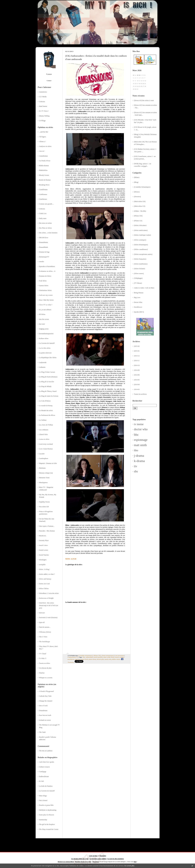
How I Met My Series (46, 300)
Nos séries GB (44, 507)
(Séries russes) (139, 273)
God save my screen (46, 295)
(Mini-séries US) (140, 206)
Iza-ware (42, 324)
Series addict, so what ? (47, 574)
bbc (136, 435)
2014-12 (137, 356)
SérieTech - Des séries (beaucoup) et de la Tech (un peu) (49, 605)
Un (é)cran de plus (45, 668)
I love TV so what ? (46, 305)
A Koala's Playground (46, 691)
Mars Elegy (43, 796)
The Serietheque (45, 642)
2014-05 (137, 380)
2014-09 (137, 370)
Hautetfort (103, 856)
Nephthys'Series (45, 502)
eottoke (42, 262)
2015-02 (137, 346)
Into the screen (44, 319)
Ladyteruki (43, 362)
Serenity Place (44, 540)
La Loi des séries (45, 348)
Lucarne (42, 454)
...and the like (44, 132)
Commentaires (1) (73, 657)
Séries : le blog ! (45, 569)
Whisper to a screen (46, 678)
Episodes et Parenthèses (47, 266)
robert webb (107, 657)
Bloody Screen (44, 175)
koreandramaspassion (46, 334)
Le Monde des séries (46, 411)
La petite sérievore (45, 353)
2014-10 (137, 365)
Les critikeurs (44, 430)
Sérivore (42, 613)
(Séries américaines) (141, 230)
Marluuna (42, 468)
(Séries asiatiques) (140, 240)
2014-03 (137, 389)
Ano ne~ (42, 151)
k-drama (139, 461)
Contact (49, 81)
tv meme (139, 424)
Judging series (44, 329)
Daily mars (43, 218)
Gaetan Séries (44, 286)
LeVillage (42, 121)
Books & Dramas (45, 180)
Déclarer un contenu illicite (66, 862)
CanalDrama (43, 190)
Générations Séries (45, 290)
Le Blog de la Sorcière (47, 382)
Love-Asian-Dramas (46, 449)
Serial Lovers (44, 550)
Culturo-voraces (44, 767)
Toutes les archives (140, 394)
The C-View (43, 637)
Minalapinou (43, 483)
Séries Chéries (44, 589)
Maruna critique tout (46, 473)
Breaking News (44, 185)
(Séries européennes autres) (143, 254)
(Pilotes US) (138, 221)
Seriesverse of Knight (46, 598)
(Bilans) (137, 177)
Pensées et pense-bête (46, 805)
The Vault (42, 732)
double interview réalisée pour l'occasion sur (95, 108)
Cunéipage (43, 772)
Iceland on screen (45, 720)
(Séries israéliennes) (141, 264)
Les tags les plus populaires (116, 859)
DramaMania (44, 242)
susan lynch (85, 659)
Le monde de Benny (46, 406)
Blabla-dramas (44, 166)
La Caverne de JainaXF (47, 343)
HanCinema (43, 106)
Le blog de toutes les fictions (49, 396)
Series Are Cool (44, 584)
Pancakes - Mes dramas (47, 531)
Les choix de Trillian (46, 425)
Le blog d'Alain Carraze (47, 372)
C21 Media (43, 97)
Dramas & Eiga (44, 252)
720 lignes (43, 137)
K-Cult (41, 781)
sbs (136, 471)
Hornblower (138, 307)
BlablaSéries (43, 170)
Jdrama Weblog (44, 116)
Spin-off (42, 622)
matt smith (140, 445)
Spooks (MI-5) (139, 312)
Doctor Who (138, 302)
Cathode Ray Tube (45, 696)
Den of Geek (43, 706)
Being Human (139, 293)
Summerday (43, 820)
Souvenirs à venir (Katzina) (48, 618)
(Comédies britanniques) (142, 187)
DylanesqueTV (44, 257)
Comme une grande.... (47, 204)
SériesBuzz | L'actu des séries (49, 593)
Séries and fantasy (45, 579)
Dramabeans (43, 711)
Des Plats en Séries (45, 228)
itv (136, 466)
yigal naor (78, 659)
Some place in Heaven (47, 815)
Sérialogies (43, 560)
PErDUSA (43, 536)
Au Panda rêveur (45, 161)
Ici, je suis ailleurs (45, 310)
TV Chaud (43, 654)
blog (135, 862)
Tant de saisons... (45, 627)
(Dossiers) (138, 197)
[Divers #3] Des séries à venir (144, 100)
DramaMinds (44, 247)
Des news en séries (45, 223)
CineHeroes (43, 199)
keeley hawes (115, 657)
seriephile (42, 565)
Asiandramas (43, 156)
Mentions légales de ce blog (83, 862)
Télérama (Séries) (45, 632)
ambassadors (90, 657)
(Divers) (137, 192)
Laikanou (42, 367)
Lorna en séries (44, 439)
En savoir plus (129, 866)
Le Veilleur (43, 420)
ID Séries (42, 314)
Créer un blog (93, 856)
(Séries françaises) (140, 259)
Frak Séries (43, 281)
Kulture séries (44, 338)
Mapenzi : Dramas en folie (48, 463)
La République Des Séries (48, 358)
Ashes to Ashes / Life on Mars (144, 288)
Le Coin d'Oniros (45, 401)
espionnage (141, 440)
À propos (49, 74)
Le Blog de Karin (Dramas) (48, 377)
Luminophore (44, 458)
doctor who (141, 429)
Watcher (42, 673)
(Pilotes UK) (138, 216)
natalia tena (108, 659)
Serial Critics (44, 545)
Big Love (137, 297)
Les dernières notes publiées (98, 859)
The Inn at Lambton (46, 751)
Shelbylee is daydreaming (48, 810)
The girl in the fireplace (47, 824)
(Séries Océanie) (140, 269)
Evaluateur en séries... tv (47, 271)
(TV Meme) (138, 283)
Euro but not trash (45, 715)
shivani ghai (100, 659)
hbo (136, 450)
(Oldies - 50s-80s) (140, 211)
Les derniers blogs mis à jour (80, 859)
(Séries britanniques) (141, 245)
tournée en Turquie (108, 101)
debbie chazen (116, 659)
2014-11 (137, 361)
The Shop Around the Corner (49, 829)
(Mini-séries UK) (140, 201)
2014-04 (137, 385)
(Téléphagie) (138, 278)
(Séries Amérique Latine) (142, 235)
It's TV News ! (44, 111)
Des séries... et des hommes (48, 233)
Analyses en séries (45, 146)
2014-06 (137, 375)
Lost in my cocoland (46, 444)
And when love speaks (47, 762)
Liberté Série (43, 434)
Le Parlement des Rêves (47, 415)
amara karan (92, 659)
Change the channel (46, 701)
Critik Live (43, 214)
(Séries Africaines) (140, 225)
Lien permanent (119, 656)
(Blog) (136, 182)
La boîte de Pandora (46, 786)
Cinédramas (43, 194)
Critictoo (42, 102)
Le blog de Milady (45, 386)
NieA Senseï (43, 800)
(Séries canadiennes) (141, 249)
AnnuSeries (43, 92)
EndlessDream (44, 776)
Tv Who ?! (43, 658)
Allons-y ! (43, 141)
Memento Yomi (44, 478)
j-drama (139, 456)
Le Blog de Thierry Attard (48, 391)
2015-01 (137, 351)
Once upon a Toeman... (47, 526)
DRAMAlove (44, 238)
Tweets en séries (45, 663)
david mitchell (98, 657)
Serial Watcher (44, 555)
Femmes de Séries (45, 276)
